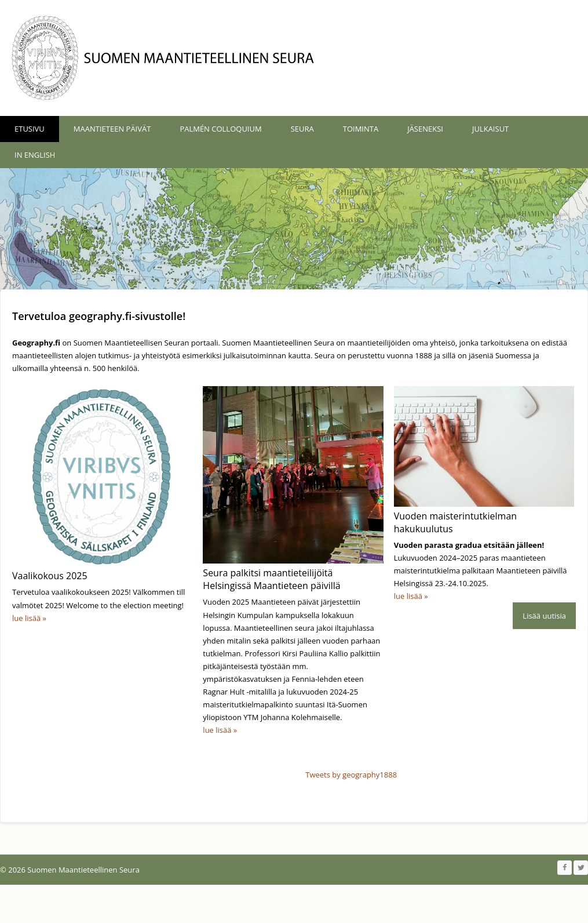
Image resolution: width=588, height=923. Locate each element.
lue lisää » (29, 618)
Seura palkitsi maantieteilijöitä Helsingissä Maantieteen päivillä (271, 579)
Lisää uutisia (544, 750)
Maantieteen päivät (112, 129)
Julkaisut (490, 129)
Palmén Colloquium (220, 129)
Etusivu (30, 129)
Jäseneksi (425, 129)
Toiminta (361, 129)
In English (35, 155)
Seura (302, 129)
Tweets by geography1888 (351, 802)
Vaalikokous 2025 (50, 576)
